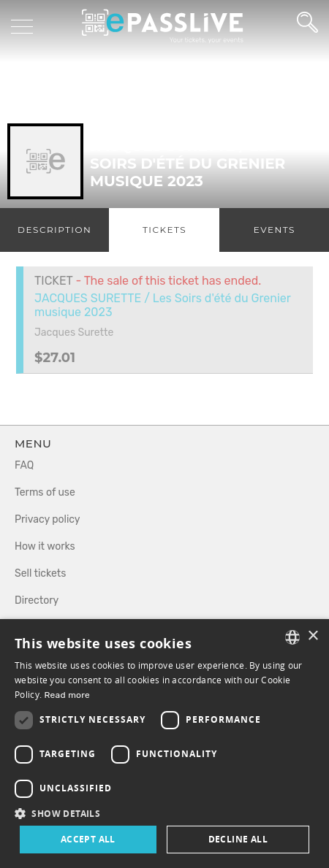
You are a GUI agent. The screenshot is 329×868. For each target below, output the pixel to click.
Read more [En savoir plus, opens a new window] (67, 695)
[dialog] (164, 744)
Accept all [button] (88, 839)
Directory (37, 600)
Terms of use (45, 492)
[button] (164, 813)
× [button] (313, 636)
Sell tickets (40, 573)
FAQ (24, 465)
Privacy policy (48, 519)
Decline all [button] (238, 839)
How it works (45, 546)
